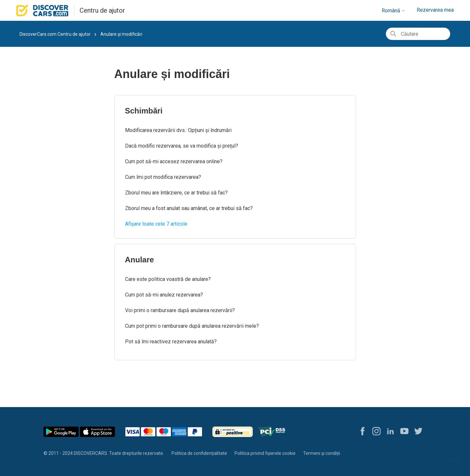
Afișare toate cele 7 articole (156, 224)
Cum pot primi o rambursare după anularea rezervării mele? (192, 326)
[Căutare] (418, 34)
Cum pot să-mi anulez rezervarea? (164, 295)
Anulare (140, 260)
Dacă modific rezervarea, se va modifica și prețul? (182, 146)
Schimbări (144, 111)
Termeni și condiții (322, 453)
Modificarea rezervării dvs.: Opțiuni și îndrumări (178, 130)
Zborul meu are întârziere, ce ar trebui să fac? (176, 193)
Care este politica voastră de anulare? (168, 279)
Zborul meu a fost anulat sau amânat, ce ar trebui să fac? (189, 208)
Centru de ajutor (102, 10)
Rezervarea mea (435, 10)
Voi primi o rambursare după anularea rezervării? (180, 310)
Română (394, 11)
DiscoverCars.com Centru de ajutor (55, 34)
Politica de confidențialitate (199, 453)
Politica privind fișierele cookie (265, 453)
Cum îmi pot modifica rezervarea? (163, 177)
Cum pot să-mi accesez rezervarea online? (174, 161)
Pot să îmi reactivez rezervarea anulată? (171, 342)
